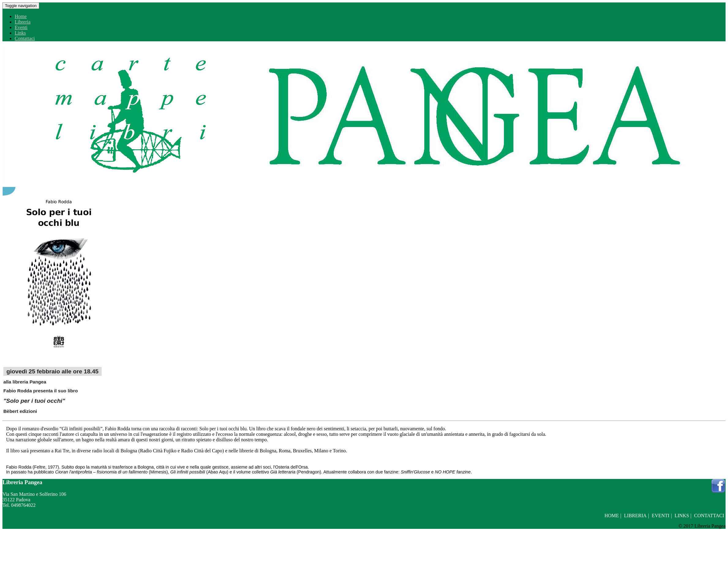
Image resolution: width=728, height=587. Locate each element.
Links (20, 33)
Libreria (23, 22)
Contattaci (25, 38)
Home (21, 16)
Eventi (21, 27)
